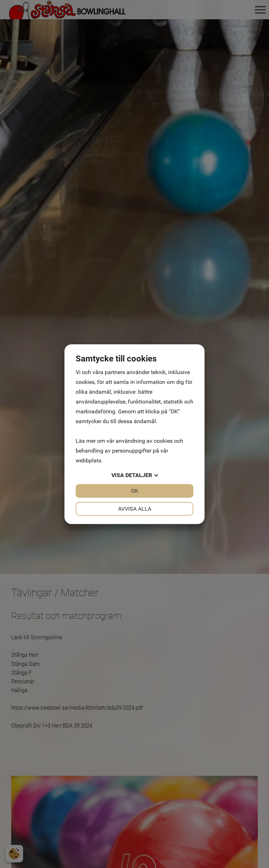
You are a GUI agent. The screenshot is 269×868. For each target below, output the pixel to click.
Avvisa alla (135, 509)
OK (135, 491)
